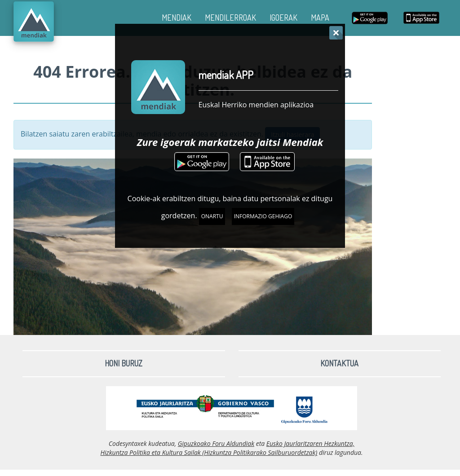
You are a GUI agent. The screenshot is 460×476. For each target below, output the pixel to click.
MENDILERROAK (230, 18)
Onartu (212, 216)
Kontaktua (339, 363)
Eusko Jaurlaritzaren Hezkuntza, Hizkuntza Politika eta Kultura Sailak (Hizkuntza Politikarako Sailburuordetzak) (227, 448)
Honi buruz (124, 363)
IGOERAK (283, 18)
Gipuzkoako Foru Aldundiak (216, 443)
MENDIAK (177, 18)
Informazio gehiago (263, 216)
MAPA (320, 18)
